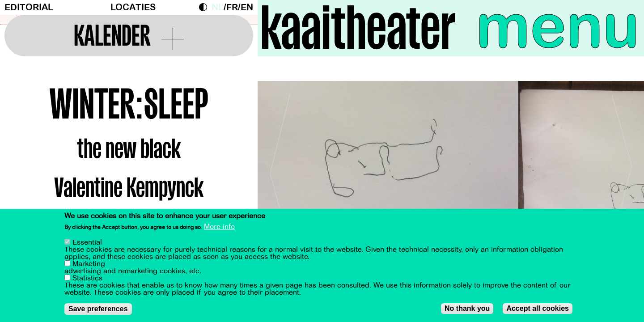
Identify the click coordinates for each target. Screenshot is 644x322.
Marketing (89, 264)
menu (558, 27)
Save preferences (98, 309)
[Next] (622, 170)
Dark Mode (205, 7)
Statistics (87, 278)
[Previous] (280, 170)
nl (218, 7)
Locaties (133, 7)
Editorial (29, 7)
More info (219, 227)
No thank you (467, 308)
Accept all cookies (538, 308)
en (247, 7)
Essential (87, 242)
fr (232, 7)
